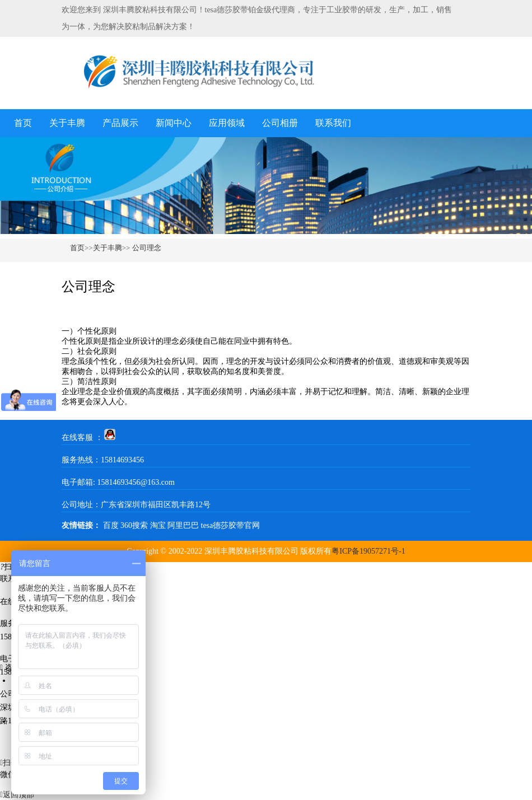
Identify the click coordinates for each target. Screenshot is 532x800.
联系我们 (333, 123)
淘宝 (158, 525)
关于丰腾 (67, 123)
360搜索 (134, 525)
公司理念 (145, 248)
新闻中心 (174, 123)
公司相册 (280, 123)
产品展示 (120, 123)
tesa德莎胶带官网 (231, 525)
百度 (111, 525)
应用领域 (227, 123)
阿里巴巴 (183, 525)
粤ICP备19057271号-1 (368, 551)
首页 (23, 123)
